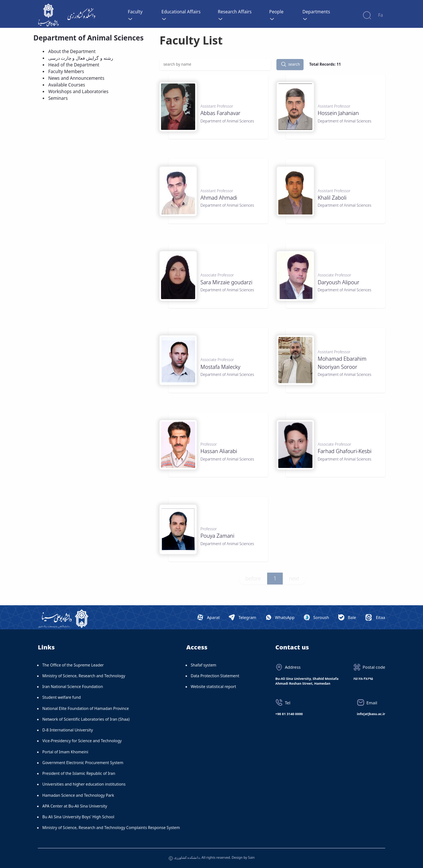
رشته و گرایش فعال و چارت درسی (81, 58)
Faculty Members (66, 71)
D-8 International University (68, 730)
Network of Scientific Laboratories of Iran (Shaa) (86, 719)
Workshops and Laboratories (78, 91)
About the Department (72, 51)
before (253, 578)
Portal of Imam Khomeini (65, 752)
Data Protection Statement (215, 676)
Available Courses (67, 85)
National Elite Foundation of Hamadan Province (86, 708)
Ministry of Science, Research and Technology (84, 676)
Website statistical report (213, 687)
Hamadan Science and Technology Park (78, 795)
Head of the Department (74, 65)
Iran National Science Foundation (73, 687)
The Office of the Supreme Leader (73, 665)
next (294, 578)
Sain (252, 857)
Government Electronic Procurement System (83, 763)
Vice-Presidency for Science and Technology (82, 741)
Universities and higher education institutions (84, 784)
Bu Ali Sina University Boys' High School (78, 817)
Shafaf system (204, 665)
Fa (381, 15)
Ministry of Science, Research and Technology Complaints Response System (111, 828)
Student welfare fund (62, 697)
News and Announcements (76, 78)
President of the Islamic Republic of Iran (79, 773)
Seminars (58, 98)
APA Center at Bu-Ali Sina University (75, 806)
